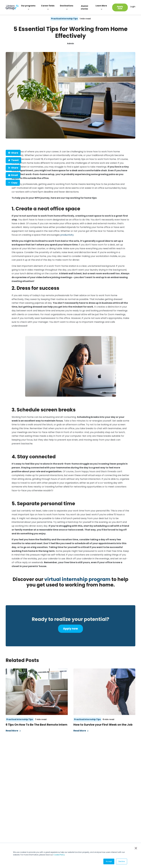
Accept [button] (109, 861)
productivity (67, 235)
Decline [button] (122, 861)
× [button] (136, 848)
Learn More (101, 7)
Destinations (67, 7)
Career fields (48, 7)
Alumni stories (84, 7)
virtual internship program (77, 579)
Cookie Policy (59, 855)
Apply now (120, 8)
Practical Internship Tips (64, 19)
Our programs (28, 7)
